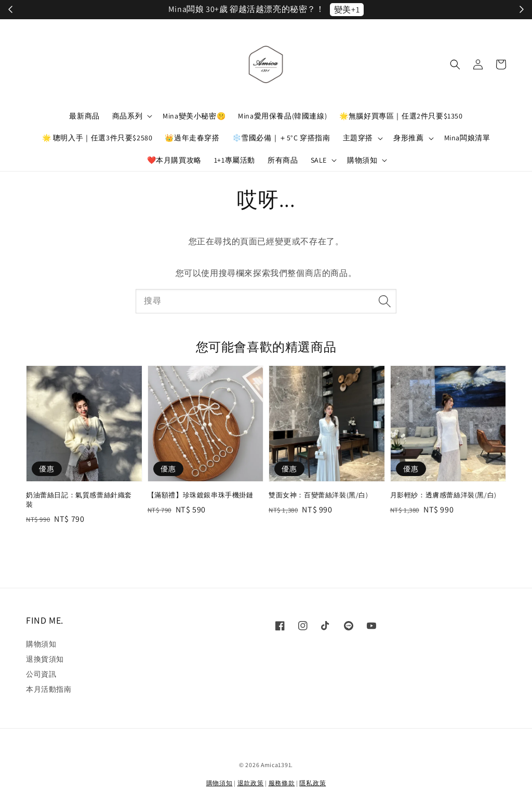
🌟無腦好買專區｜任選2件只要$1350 (401, 116)
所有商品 (283, 160)
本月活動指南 (49, 689)
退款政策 (251, 783)
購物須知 (362, 160)
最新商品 (84, 116)
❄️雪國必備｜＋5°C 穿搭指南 (281, 138)
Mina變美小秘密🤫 (194, 116)
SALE (319, 160)
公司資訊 (41, 674)
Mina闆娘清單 (467, 138)
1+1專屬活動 (235, 160)
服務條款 (282, 783)
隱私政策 (312, 783)
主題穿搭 (358, 138)
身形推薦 (408, 138)
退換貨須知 (45, 659)
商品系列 (127, 116)
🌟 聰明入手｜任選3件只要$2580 (97, 138)
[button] (455, 64)
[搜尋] (384, 301)
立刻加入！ (375, 10)
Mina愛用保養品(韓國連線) (282, 116)
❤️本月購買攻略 (174, 160)
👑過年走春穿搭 (192, 138)
